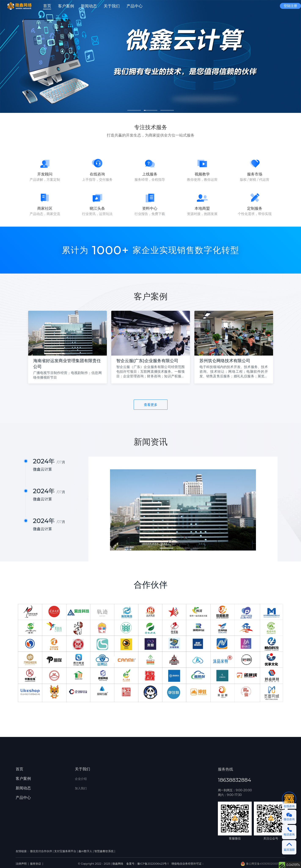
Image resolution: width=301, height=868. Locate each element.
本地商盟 (202, 208)
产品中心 (23, 798)
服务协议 (36, 864)
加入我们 (81, 788)
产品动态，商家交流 (45, 214)
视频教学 (202, 174)
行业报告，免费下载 (150, 214)
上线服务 (150, 174)
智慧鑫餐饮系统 (104, 851)
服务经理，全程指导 (150, 180)
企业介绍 (81, 779)
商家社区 (45, 208)
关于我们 (82, 769)
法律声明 (21, 864)
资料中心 (150, 208)
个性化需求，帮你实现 (255, 214)
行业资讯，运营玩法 (97, 214)
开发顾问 (45, 174)
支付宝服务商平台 (65, 851)
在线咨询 (97, 174)
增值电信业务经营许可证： (188, 864)
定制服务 (255, 208)
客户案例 (23, 779)
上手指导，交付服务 (97, 180)
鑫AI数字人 (85, 851)
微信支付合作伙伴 (41, 851)
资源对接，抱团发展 (202, 214)
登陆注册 (290, 6)
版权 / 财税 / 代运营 (255, 180)
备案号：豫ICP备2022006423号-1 (148, 864)
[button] (112, 6)
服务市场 (255, 174)
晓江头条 (97, 208)
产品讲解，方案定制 (45, 180)
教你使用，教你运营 (202, 180)
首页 (19, 769)
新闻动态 (23, 788)
